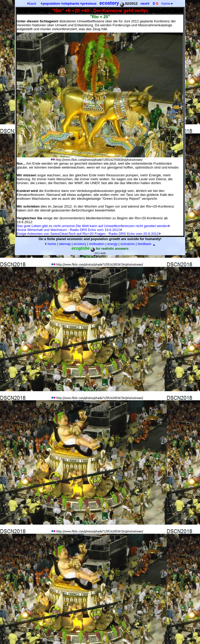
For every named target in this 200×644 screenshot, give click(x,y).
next (145, 4)
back (32, 4)
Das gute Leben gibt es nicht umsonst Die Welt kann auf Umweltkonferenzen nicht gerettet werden (93, 226)
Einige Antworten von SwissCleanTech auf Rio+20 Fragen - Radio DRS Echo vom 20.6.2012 (89, 234)
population (50, 4)
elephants (70, 4)
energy (113, 244)
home (167, 4)
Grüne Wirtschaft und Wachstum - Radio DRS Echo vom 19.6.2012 (69, 230)
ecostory (80, 244)
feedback (144, 244)
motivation (97, 244)
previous (88, 4)
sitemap (65, 244)
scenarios (128, 244)
